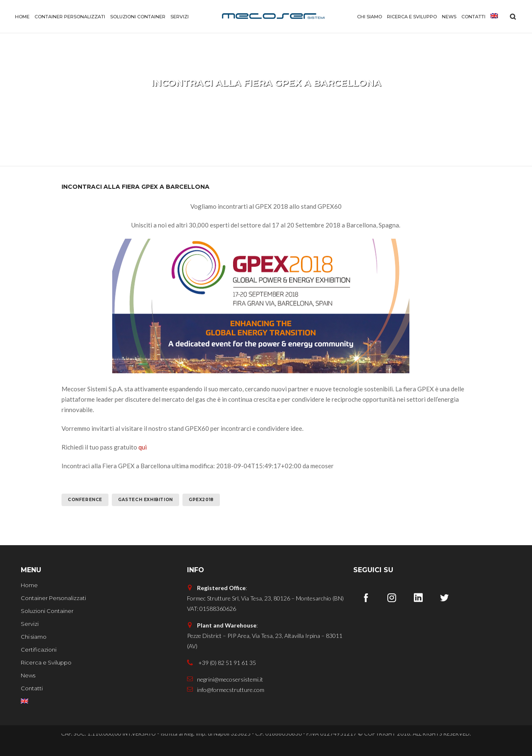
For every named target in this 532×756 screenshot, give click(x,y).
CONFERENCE (85, 500)
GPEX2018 (201, 500)
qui (143, 447)
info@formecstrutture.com (226, 690)
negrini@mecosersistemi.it (225, 679)
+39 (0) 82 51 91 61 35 (222, 663)
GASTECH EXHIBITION (145, 500)
